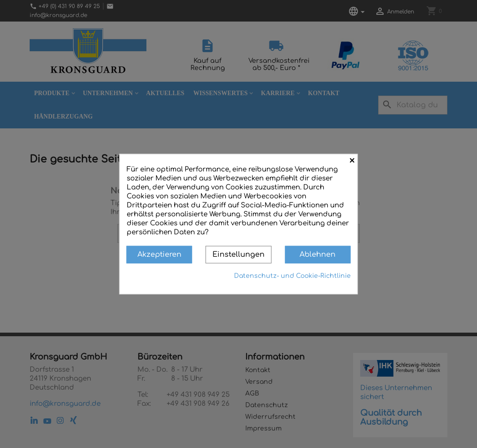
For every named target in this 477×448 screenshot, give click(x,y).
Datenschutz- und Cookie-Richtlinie (292, 275)
